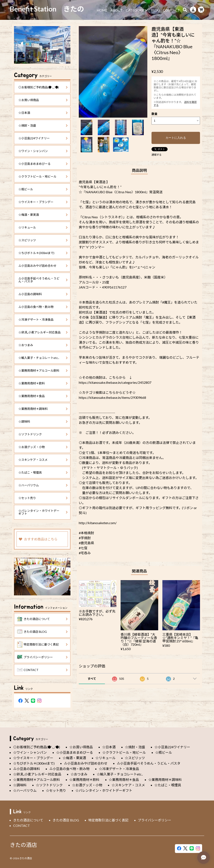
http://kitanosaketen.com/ (98, 523)
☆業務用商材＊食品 (43, 396)
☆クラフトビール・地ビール (43, 176)
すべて (92, 679)
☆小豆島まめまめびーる (43, 164)
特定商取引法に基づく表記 (42, 644)
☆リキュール (43, 227)
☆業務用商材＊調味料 (43, 409)
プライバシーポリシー (42, 657)
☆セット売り (43, 498)
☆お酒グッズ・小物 (43, 447)
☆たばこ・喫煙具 (43, 472)
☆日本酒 (43, 113)
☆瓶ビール (43, 189)
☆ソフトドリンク (43, 434)
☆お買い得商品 (43, 100)
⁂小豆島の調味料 (43, 294)
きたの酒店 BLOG (42, 632)
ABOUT (117, 10)
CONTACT (171, 10)
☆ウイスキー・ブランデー (43, 202)
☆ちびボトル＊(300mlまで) (43, 253)
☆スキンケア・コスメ (43, 460)
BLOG (155, 10)
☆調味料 (43, 421)
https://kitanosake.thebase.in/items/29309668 (112, 397)
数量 (154, 114)
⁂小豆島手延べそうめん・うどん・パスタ (43, 280)
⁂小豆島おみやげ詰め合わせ (43, 266)
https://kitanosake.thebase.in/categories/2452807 (115, 382)
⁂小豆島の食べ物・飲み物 (43, 307)
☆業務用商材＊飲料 (43, 383)
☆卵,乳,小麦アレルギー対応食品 (43, 332)
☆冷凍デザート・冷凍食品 (43, 320)
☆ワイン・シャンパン (43, 151)
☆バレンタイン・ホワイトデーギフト (43, 512)
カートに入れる (176, 138)
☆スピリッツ (43, 240)
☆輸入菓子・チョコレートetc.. (43, 358)
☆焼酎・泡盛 (43, 125)
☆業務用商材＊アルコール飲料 (43, 370)
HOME (102, 10)
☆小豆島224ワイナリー (43, 138)
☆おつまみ (43, 345)
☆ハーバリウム (43, 485)
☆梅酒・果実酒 (43, 215)
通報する (157, 155)
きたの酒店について (42, 619)
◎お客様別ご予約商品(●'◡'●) (43, 87)
